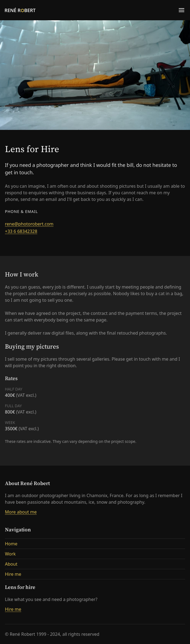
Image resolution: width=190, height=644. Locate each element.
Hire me (13, 574)
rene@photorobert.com (29, 224)
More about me (21, 512)
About (11, 564)
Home (11, 544)
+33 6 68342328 (21, 231)
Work (10, 554)
